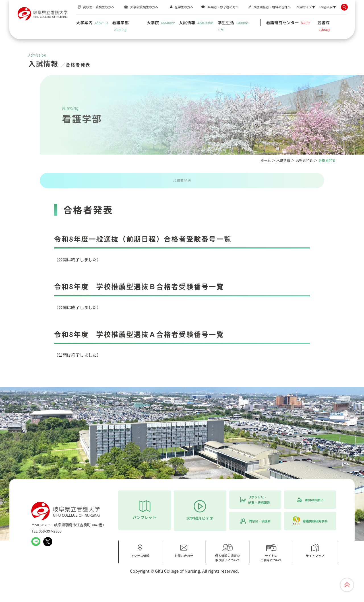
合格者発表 (182, 180)
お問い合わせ (184, 551)
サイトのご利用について (271, 553)
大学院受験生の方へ (144, 7)
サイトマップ (315, 551)
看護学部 (121, 26)
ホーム (266, 160)
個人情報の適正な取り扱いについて (227, 553)
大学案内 (92, 22)
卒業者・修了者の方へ (223, 7)
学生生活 (233, 26)
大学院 (161, 22)
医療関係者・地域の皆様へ (272, 7)
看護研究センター (288, 22)
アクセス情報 (140, 551)
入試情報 (196, 22)
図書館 (324, 26)
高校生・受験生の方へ (99, 7)
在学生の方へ (184, 7)
